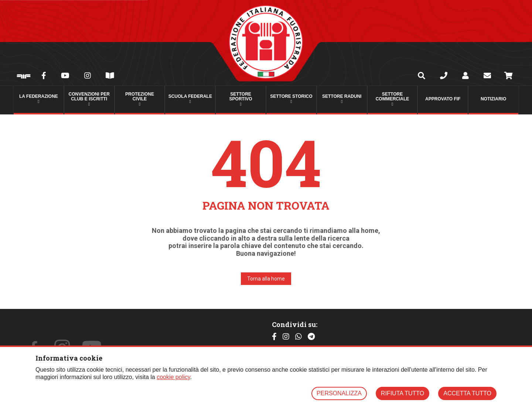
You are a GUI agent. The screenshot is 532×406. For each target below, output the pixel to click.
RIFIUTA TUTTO (403, 393)
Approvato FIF (443, 99)
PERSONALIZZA (339, 393)
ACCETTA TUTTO (467, 393)
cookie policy (173, 377)
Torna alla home (266, 279)
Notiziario (493, 99)
